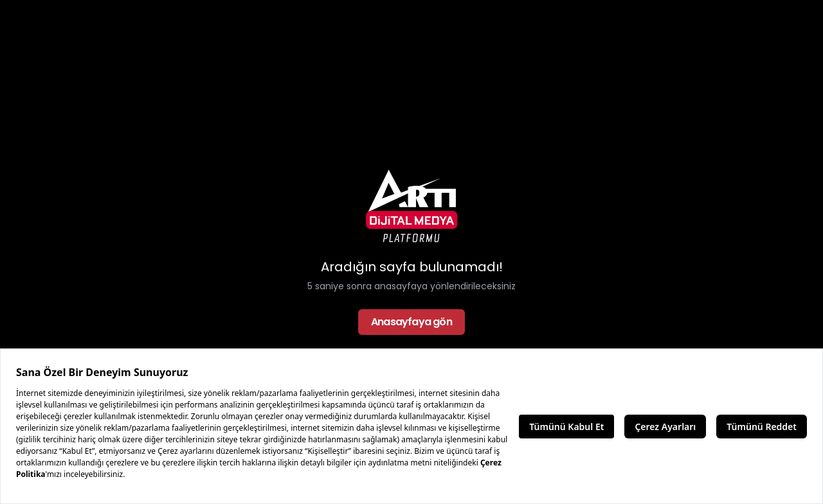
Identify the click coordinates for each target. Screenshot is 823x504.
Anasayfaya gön (411, 322)
